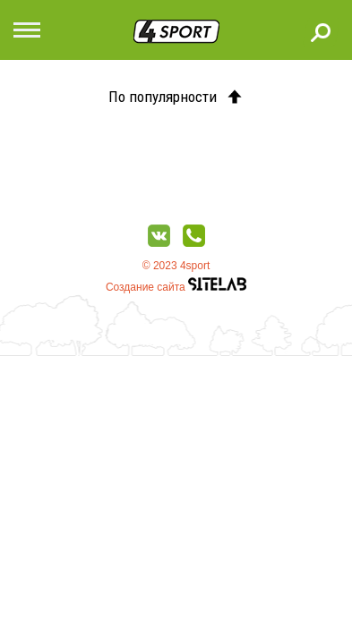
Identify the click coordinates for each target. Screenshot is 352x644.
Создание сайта (176, 287)
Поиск (321, 32)
